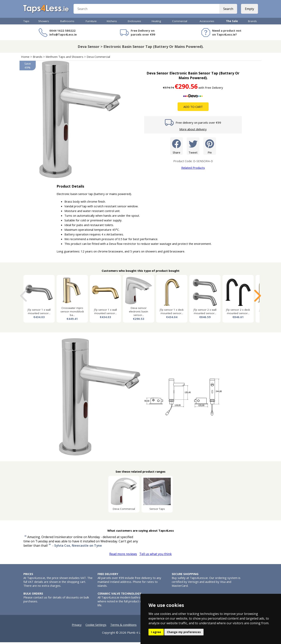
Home (25, 58)
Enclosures (134, 23)
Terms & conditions (123, 626)
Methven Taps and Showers (64, 58)
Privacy (77, 626)
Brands (252, 23)
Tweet (193, 148)
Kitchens (112, 23)
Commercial (180, 23)
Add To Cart (193, 108)
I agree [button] (156, 632)
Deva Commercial (98, 58)
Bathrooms (67, 23)
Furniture (91, 23)
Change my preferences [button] (184, 632)
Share (177, 148)
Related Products (193, 169)
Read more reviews (123, 556)
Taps (26, 23)
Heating (156, 23)
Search (228, 10)
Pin (210, 148)
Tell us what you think (156, 556)
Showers (44, 23)
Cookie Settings (96, 626)
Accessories (207, 23)
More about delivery (193, 131)
